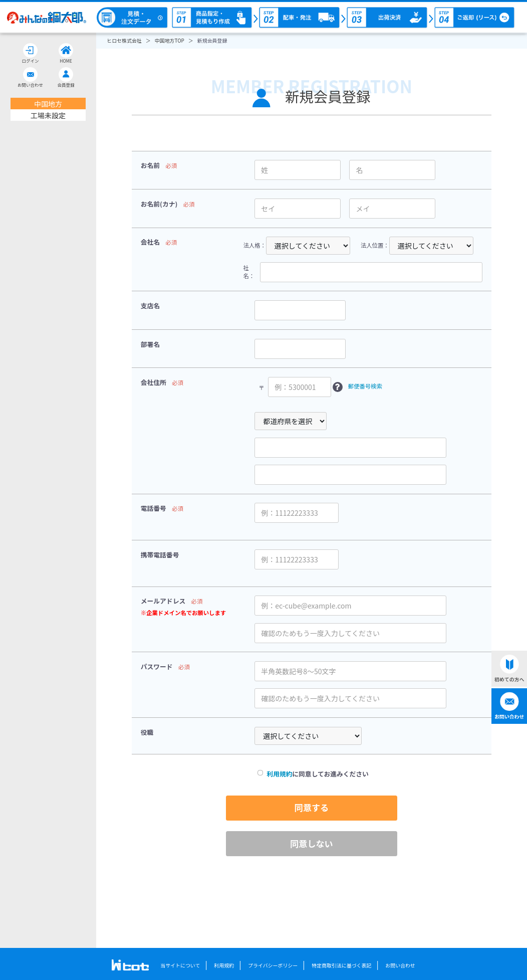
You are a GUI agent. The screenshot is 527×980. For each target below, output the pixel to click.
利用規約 (279, 774)
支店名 (150, 306)
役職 (147, 732)
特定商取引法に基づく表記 (341, 965)
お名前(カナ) (159, 204)
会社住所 (154, 382)
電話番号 (154, 508)
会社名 (150, 242)
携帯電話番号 (160, 555)
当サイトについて (180, 965)
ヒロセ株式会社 (124, 40)
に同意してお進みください (312, 774)
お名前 (150, 165)
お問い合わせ (400, 965)
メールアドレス (163, 601)
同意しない (311, 843)
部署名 (150, 344)
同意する (312, 807)
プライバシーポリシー (273, 965)
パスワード (157, 666)
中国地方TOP (170, 40)
